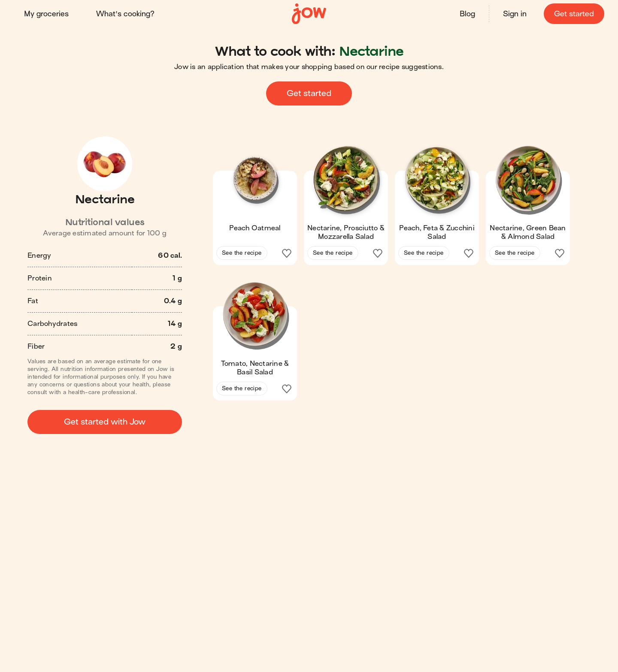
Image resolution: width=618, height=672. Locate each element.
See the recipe (242, 253)
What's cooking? (125, 14)
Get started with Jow (105, 422)
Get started (574, 14)
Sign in (515, 14)
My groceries (46, 14)
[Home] (309, 14)
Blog (467, 14)
